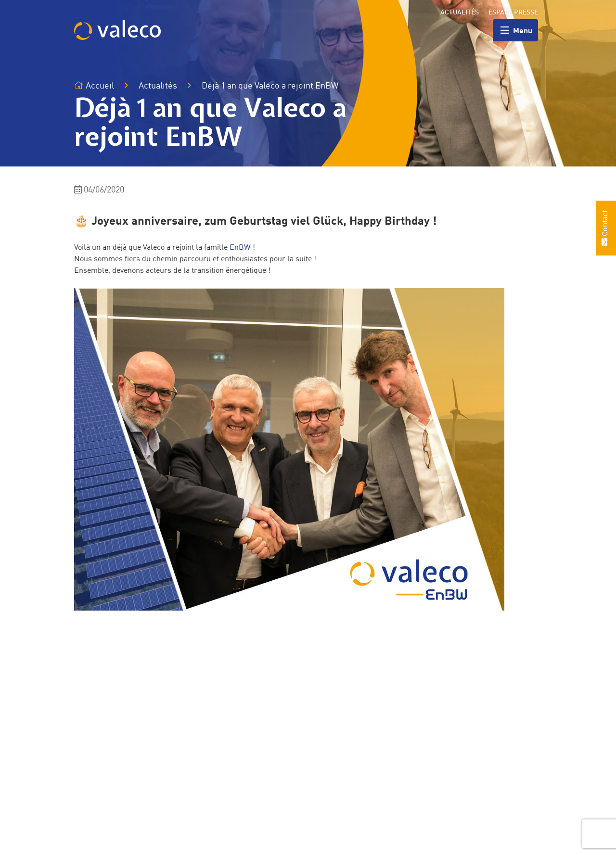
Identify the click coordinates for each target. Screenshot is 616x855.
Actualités (460, 13)
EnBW (240, 248)
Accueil (94, 86)
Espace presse (513, 13)
